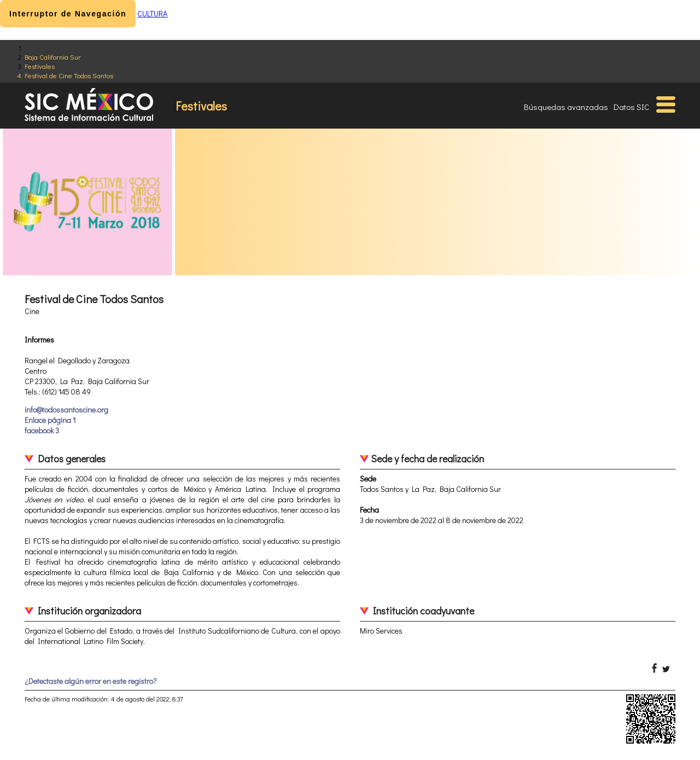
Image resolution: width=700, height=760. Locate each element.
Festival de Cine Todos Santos (69, 75)
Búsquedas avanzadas (566, 107)
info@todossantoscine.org (66, 410)
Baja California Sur (53, 57)
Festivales (40, 66)
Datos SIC (631, 107)
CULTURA (152, 13)
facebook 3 (42, 430)
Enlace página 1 (50, 420)
